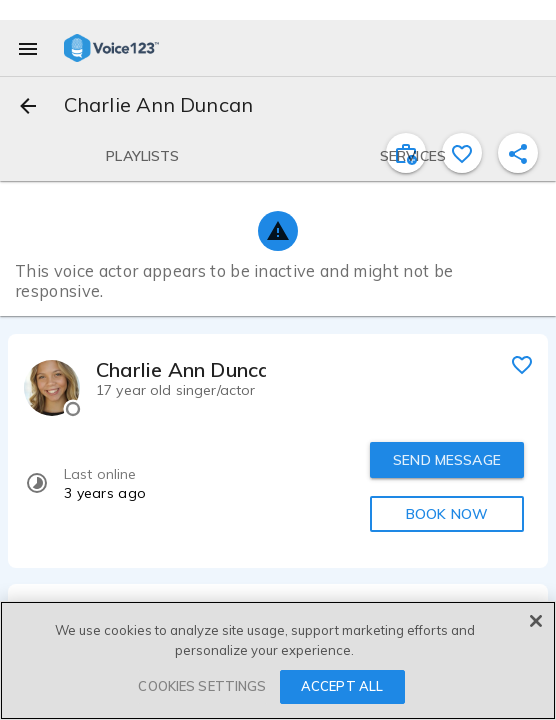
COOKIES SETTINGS (202, 686)
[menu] (28, 48)
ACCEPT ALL (342, 686)
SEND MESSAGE (447, 460)
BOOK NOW (447, 514)
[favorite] (522, 364)
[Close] (536, 621)
